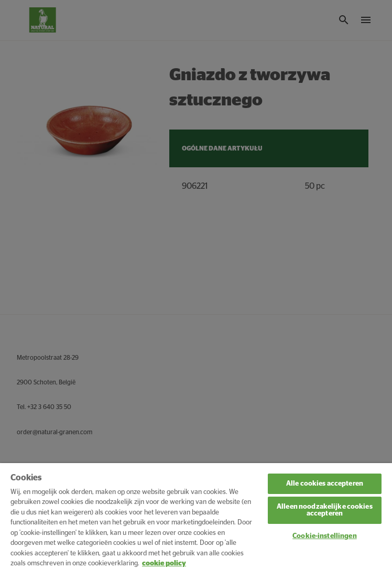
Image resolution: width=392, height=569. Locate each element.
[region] (196, 516)
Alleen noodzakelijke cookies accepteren (325, 510)
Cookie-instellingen (324, 536)
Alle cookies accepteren (325, 484)
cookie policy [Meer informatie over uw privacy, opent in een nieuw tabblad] (164, 563)
